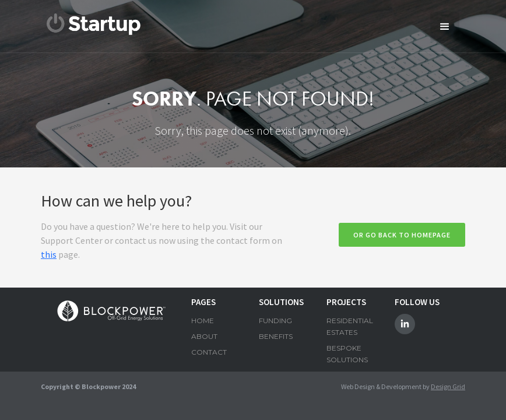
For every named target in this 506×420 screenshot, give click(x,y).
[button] (445, 26)
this (49, 254)
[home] (94, 24)
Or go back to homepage (402, 235)
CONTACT (209, 352)
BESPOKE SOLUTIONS (347, 354)
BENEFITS (276, 336)
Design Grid (448, 386)
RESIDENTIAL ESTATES (349, 326)
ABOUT (204, 336)
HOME (203, 321)
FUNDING (275, 321)
